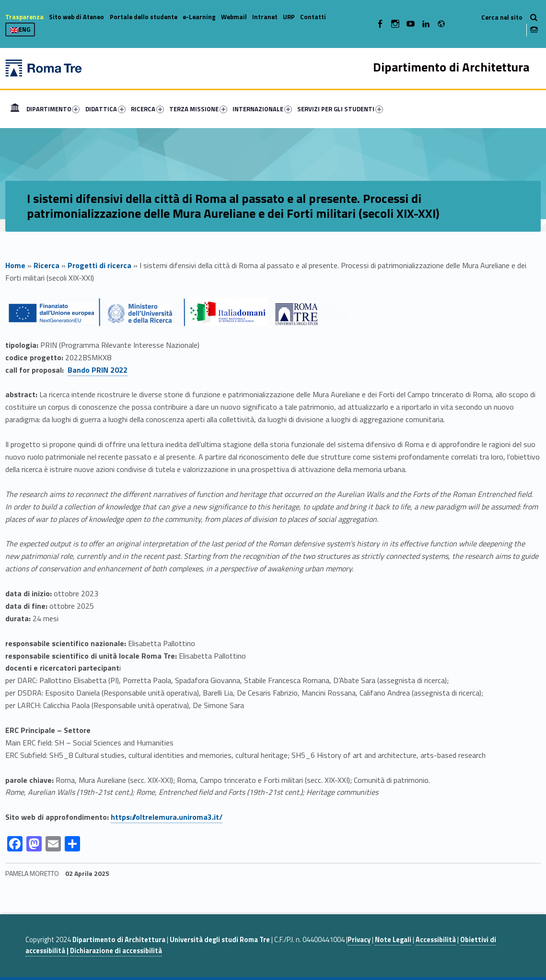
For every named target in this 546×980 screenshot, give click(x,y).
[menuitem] (15, 109)
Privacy (359, 940)
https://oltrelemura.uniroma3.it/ (167, 817)
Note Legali (393, 940)
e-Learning (199, 17)
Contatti (313, 17)
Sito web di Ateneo (76, 17)
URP (289, 17)
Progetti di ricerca (99, 265)
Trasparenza (24, 17)
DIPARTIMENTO (53, 109)
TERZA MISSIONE (198, 109)
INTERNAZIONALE (262, 109)
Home (15, 109)
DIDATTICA (105, 109)
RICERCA (147, 109)
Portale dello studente (144, 17)
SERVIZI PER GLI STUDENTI (340, 109)
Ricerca (46, 265)
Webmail (234, 17)
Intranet (265, 17)
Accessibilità (436, 940)
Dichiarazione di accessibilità (116, 951)
